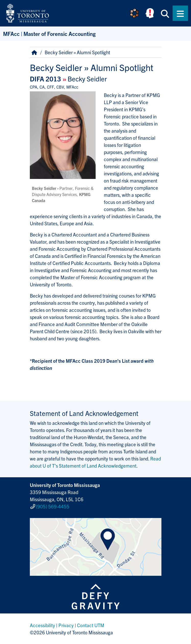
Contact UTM (91, 625)
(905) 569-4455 (53, 506)
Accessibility (42, 625)
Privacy (66, 625)
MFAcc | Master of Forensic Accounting (49, 33)
